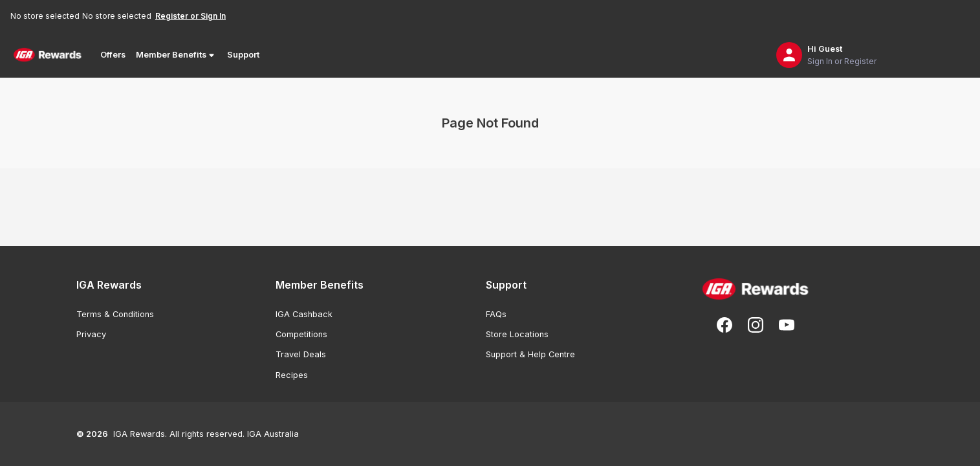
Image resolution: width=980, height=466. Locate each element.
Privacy (91, 334)
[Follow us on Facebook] (724, 325)
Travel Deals (301, 354)
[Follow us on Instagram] (756, 325)
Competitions (301, 334)
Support (243, 55)
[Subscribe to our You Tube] (787, 325)
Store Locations (517, 334)
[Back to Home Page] (48, 55)
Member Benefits (176, 55)
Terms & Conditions (115, 314)
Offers (113, 55)
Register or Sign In (191, 16)
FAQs (496, 314)
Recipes (292, 375)
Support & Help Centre (530, 354)
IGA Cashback (304, 314)
